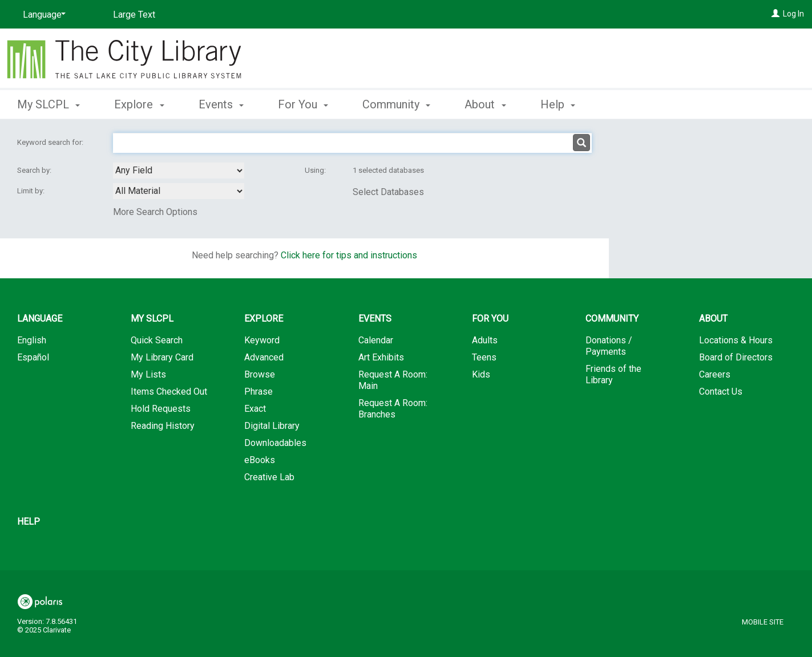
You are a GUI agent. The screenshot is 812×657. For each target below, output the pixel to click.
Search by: (35, 170)
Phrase (258, 392)
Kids (481, 374)
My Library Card (162, 357)
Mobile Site (763, 622)
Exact (255, 409)
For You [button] (303, 104)
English (32, 340)
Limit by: (32, 191)
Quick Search (157, 340)
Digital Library (272, 426)
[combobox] (179, 171)
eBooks (260, 460)
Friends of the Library (613, 374)
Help (29, 522)
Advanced (264, 357)
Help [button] (558, 104)
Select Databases (388, 192)
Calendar (376, 340)
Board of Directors (736, 357)
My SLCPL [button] (49, 104)
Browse (260, 374)
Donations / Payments (609, 346)
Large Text (134, 15)
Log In (793, 14)
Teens (484, 357)
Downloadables (275, 443)
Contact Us (721, 392)
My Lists (148, 374)
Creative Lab (269, 477)
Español (33, 357)
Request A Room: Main (393, 380)
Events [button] (221, 104)
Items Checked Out (169, 392)
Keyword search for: (51, 142)
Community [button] (396, 104)
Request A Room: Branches (393, 409)
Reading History (163, 426)
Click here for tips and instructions (349, 255)
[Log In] (775, 14)
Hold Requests (161, 409)
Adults (485, 340)
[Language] (42, 15)
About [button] (485, 104)
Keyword (262, 340)
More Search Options (155, 212)
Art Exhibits (381, 357)
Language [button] (40, 319)
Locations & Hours (736, 340)
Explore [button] (139, 104)
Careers (715, 374)
